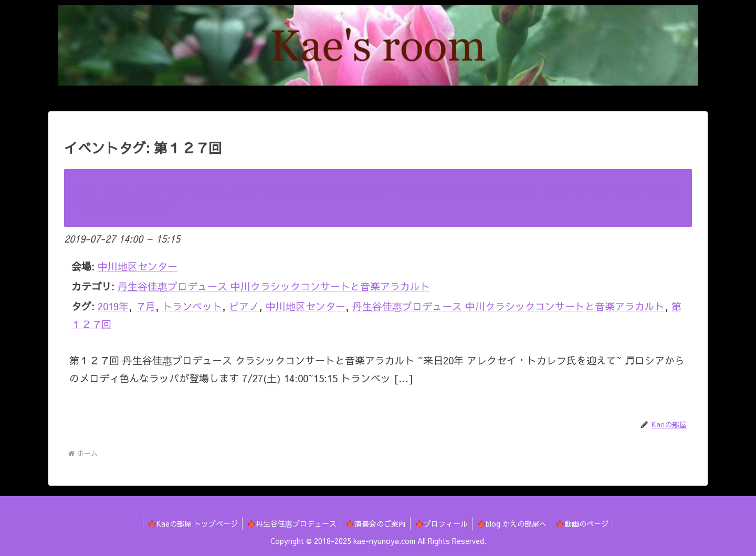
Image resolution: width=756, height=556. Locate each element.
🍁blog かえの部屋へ (515, 523)
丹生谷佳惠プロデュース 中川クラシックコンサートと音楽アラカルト (274, 286)
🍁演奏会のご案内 (375, 523)
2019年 (113, 306)
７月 (145, 306)
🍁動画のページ (587, 523)
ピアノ (244, 306)
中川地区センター (306, 306)
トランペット (192, 306)
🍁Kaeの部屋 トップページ (187, 523)
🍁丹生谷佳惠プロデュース (288, 523)
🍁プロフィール (442, 523)
